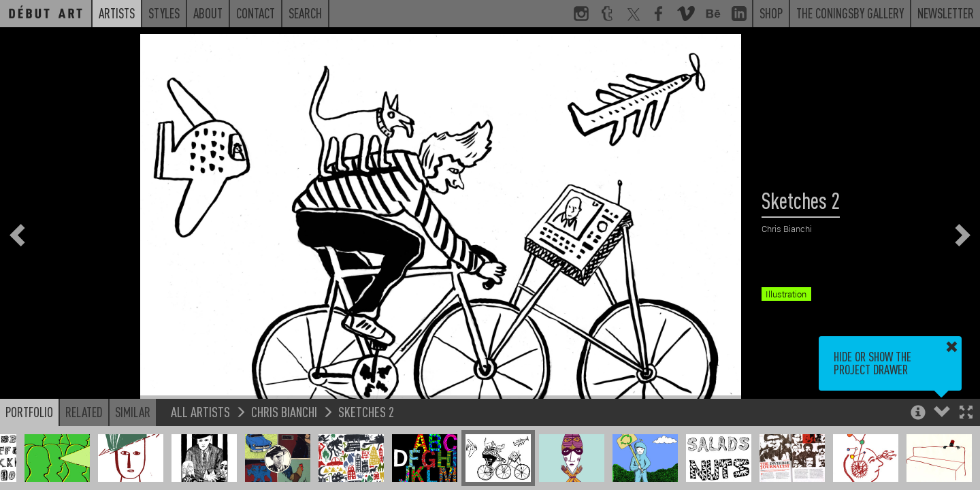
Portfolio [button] (29, 412)
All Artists (200, 411)
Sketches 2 (366, 411)
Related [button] (84, 412)
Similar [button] (133, 412)
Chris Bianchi (284, 411)
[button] (966, 413)
